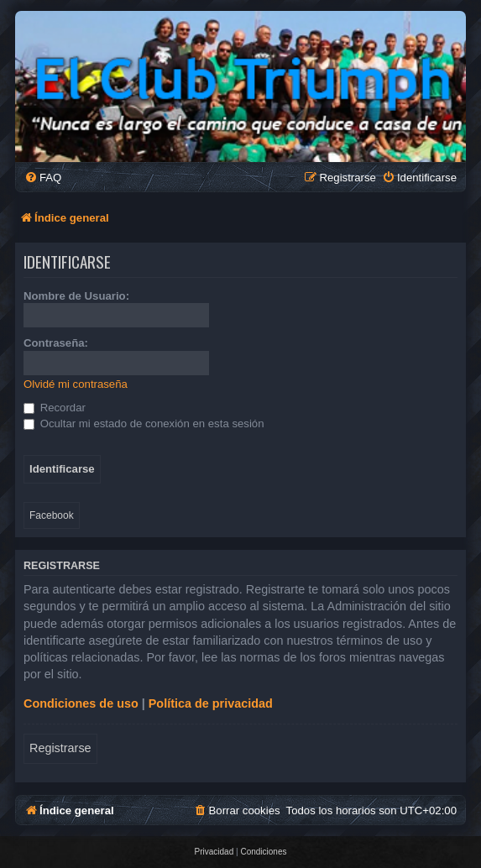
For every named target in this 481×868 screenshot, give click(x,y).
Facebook (52, 515)
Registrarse (60, 748)
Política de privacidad (211, 703)
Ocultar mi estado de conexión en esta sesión (144, 424)
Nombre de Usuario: (76, 296)
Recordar (55, 408)
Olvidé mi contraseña (76, 384)
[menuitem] (43, 178)
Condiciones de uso (81, 703)
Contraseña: (56, 343)
